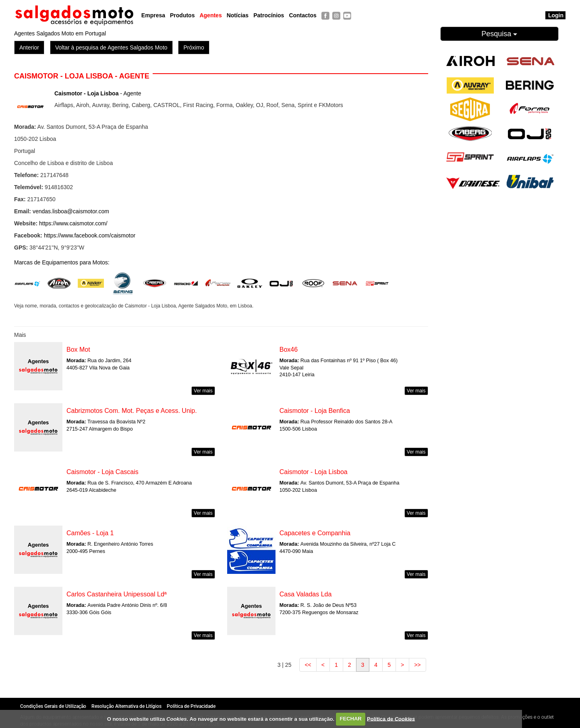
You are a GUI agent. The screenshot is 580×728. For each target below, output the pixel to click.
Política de (391, 719)
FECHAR (351, 719)
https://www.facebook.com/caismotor (90, 235)
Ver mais (203, 391)
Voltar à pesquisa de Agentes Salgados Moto (111, 47)
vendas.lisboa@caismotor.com (71, 211)
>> (417, 665)
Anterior (29, 47)
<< (308, 665)
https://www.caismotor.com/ (73, 223)
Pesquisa (499, 34)
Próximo (194, 47)
